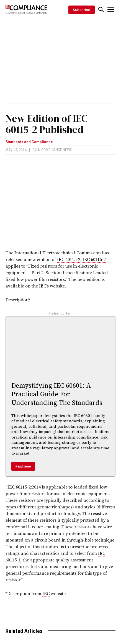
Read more (23, 466)
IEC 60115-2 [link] (69, 260)
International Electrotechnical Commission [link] (58, 253)
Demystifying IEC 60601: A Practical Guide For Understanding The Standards (57, 394)
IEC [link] (43, 286)
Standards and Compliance (29, 142)
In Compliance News (55, 150)
